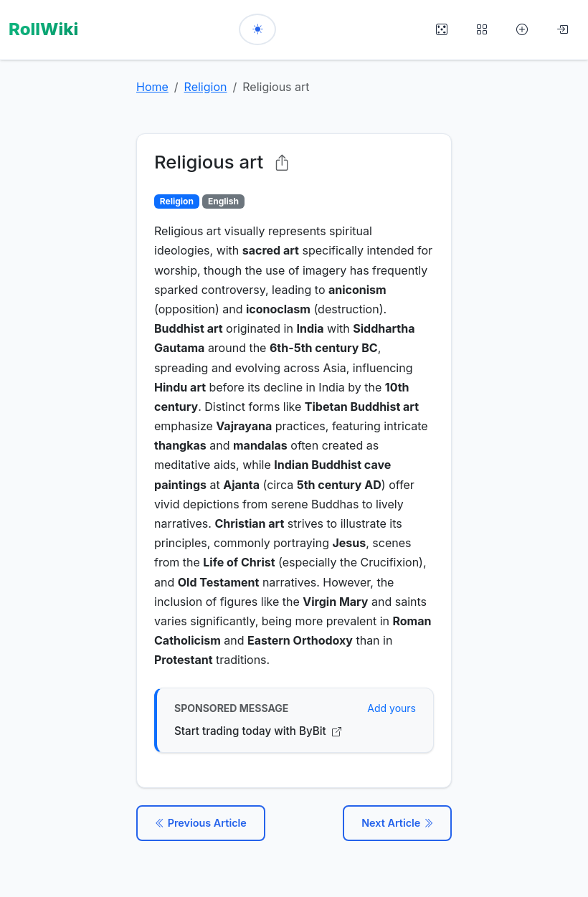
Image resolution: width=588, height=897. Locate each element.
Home (152, 87)
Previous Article (201, 823)
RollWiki (43, 29)
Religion (206, 87)
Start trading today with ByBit (258, 731)
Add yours (392, 708)
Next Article (397, 823)
